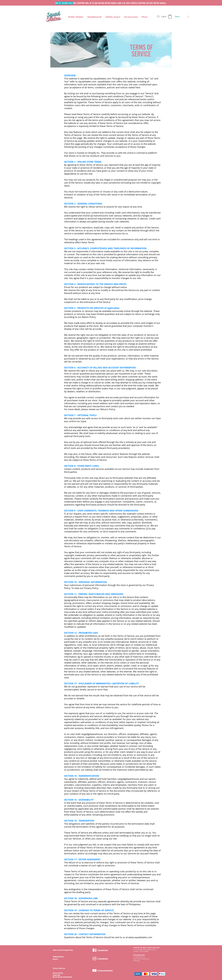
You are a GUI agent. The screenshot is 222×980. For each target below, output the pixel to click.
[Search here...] (179, 17)
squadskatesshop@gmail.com (147, 950)
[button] (76, 17)
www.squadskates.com (140, 937)
